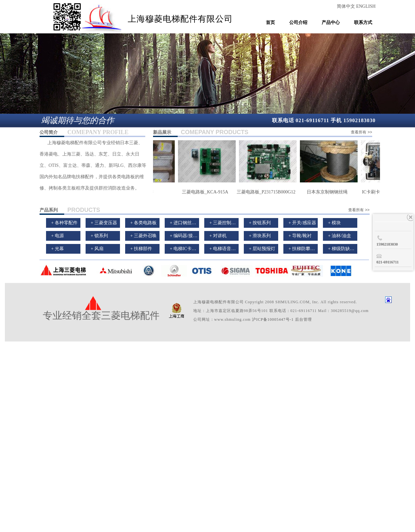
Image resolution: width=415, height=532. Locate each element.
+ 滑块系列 (260, 236)
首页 (270, 23)
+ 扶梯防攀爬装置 (306, 249)
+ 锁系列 (99, 236)
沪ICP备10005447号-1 (273, 319)
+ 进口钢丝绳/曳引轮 (190, 223)
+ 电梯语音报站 (225, 249)
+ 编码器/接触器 (186, 236)
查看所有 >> (361, 132)
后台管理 (303, 319)
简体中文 (347, 6)
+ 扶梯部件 (141, 249)
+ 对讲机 (218, 236)
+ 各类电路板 (143, 223)
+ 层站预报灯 (262, 249)
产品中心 (331, 23)
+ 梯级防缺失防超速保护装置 (357, 249)
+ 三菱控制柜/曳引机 (230, 223)
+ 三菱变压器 (104, 223)
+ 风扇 (97, 249)
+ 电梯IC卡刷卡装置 (190, 249)
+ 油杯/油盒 (340, 236)
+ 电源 (58, 236)
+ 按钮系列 (260, 223)
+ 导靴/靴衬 (300, 236)
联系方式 (363, 23)
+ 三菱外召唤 (143, 236)
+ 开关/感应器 (302, 223)
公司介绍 (298, 23)
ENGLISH (366, 6)
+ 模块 (334, 223)
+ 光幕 (58, 249)
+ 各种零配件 (64, 223)
